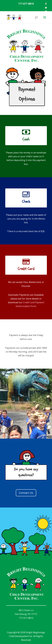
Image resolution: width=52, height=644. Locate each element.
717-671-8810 (26, 4)
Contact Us (26, 493)
